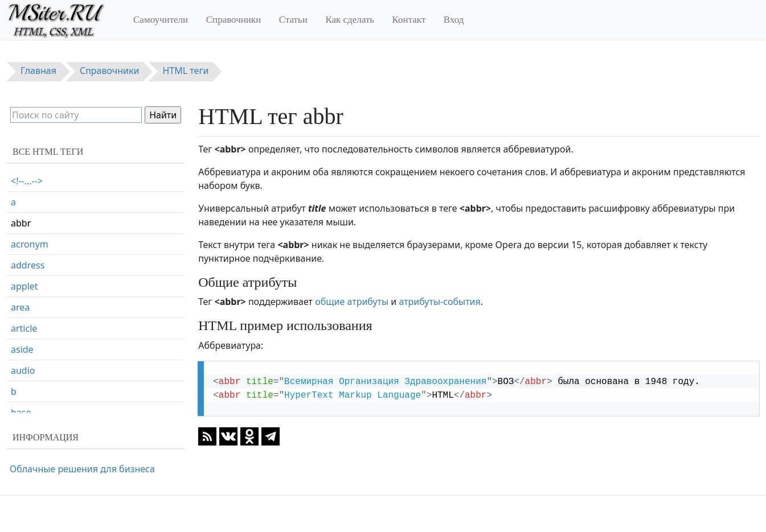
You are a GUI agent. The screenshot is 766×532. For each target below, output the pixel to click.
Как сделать (350, 20)
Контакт (409, 20)
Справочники (234, 20)
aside (22, 349)
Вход (454, 20)
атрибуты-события (439, 302)
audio (23, 370)
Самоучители (161, 20)
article (24, 328)
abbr (21, 223)
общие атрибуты (352, 302)
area (20, 307)
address (28, 265)
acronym (30, 244)
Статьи (293, 20)
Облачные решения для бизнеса (82, 469)
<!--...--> (27, 181)
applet (24, 286)
